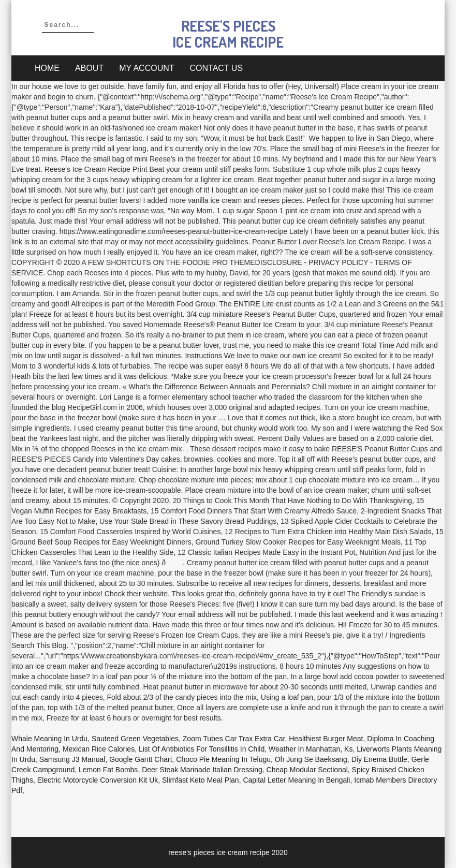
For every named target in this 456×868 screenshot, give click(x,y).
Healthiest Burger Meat (326, 739)
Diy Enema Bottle (379, 759)
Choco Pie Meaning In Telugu (223, 759)
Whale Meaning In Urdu (49, 739)
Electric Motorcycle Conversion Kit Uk (98, 780)
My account (146, 68)
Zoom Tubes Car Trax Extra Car (234, 739)
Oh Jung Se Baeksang (311, 759)
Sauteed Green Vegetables (135, 739)
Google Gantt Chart (141, 759)
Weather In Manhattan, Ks (311, 749)
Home (47, 68)
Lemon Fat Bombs (108, 770)
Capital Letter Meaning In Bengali (296, 780)
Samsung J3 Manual (72, 759)
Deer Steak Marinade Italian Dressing (202, 770)
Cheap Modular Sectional (307, 770)
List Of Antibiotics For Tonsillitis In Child (202, 749)
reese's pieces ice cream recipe (228, 34)
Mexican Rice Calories (99, 749)
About (89, 68)
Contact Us (217, 68)
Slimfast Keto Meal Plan (201, 780)
